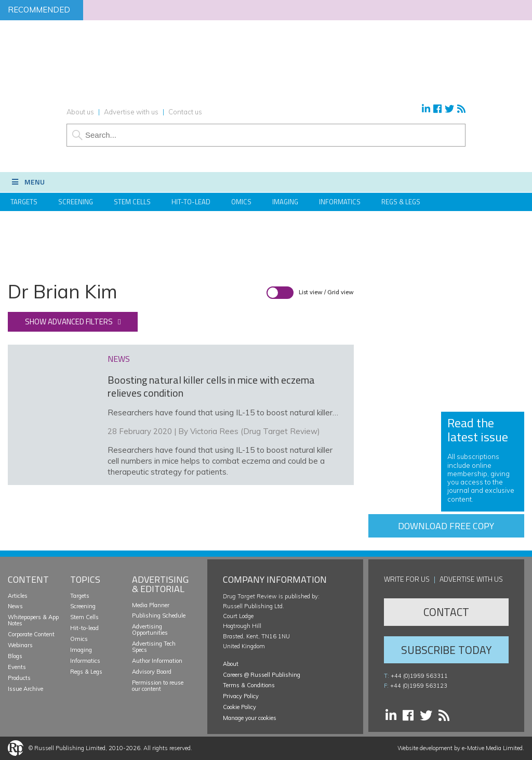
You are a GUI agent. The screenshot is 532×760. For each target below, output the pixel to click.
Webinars (20, 645)
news (119, 359)
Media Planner (151, 605)
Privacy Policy (241, 696)
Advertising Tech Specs (154, 647)
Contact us (185, 112)
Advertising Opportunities (150, 630)
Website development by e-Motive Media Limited (460, 748)
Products (19, 678)
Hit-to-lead (84, 628)
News (15, 606)
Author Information (157, 661)
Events (17, 667)
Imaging (285, 202)
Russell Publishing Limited (70, 748)
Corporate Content (31, 634)
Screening (76, 202)
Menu (28, 182)
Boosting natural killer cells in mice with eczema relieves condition (211, 386)
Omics (241, 202)
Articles (18, 596)
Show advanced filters (69, 322)
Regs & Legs (401, 202)
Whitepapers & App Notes (33, 620)
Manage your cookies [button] (250, 718)
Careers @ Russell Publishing (262, 675)
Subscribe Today (446, 650)
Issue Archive (25, 689)
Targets (24, 202)
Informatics (340, 202)
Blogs (15, 656)
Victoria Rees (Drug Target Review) (255, 431)
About (231, 664)
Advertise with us (131, 112)
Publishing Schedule (159, 615)
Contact (446, 612)
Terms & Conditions (249, 685)
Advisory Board (152, 672)
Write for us (407, 579)
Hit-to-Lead (191, 202)
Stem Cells (132, 202)
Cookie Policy (240, 707)
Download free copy (446, 526)
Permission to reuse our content (158, 686)
